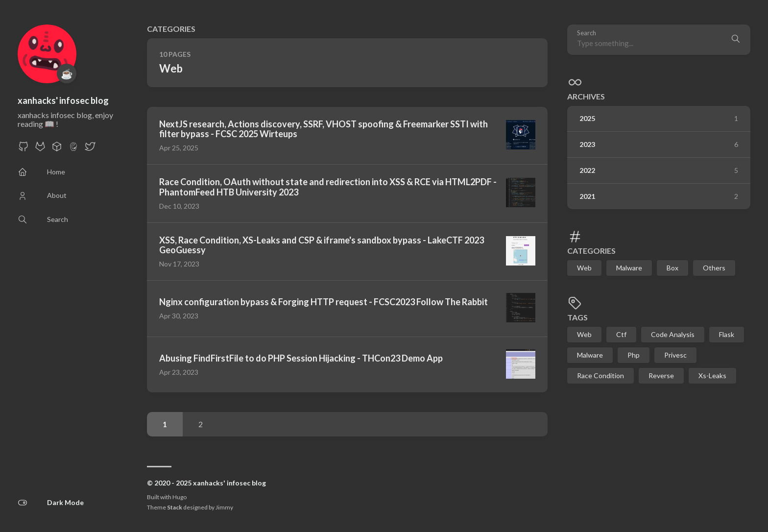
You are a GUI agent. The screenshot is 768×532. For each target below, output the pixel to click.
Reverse (661, 375)
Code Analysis (673, 334)
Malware (629, 268)
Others (714, 268)
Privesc (675, 355)
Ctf (621, 334)
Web (584, 268)
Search (587, 33)
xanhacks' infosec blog (63, 100)
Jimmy (224, 507)
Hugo (180, 497)
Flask (727, 334)
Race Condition (600, 375)
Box (672, 268)
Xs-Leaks (712, 375)
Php (634, 355)
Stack (175, 507)
